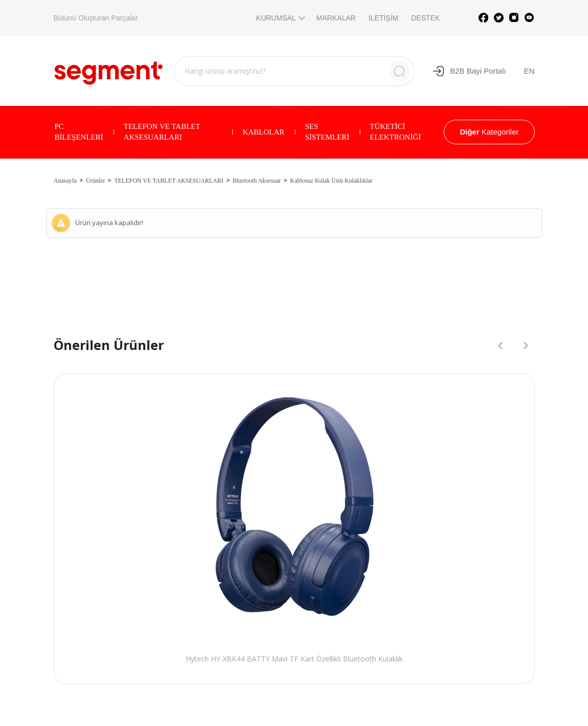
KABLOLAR (264, 132)
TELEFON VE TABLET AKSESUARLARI (162, 132)
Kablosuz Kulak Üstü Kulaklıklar (331, 181)
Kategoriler (489, 132)
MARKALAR (336, 18)
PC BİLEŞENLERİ (79, 132)
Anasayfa (65, 181)
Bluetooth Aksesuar (257, 181)
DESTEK (425, 18)
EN (529, 71)
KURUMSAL (280, 18)
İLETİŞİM (383, 18)
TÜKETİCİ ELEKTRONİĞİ (396, 132)
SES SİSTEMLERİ (327, 132)
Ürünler (95, 181)
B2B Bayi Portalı (469, 71)
